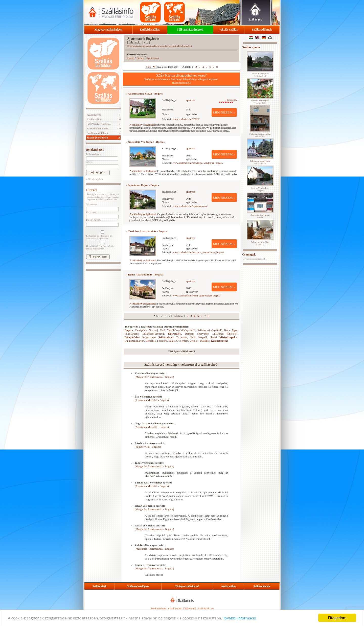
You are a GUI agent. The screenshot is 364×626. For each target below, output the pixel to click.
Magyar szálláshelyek (108, 30)
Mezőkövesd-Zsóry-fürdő (181, 330)
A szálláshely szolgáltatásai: (143, 125)
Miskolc (205, 341)
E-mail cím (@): (94, 220)
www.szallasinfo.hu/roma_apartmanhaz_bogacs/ (197, 295)
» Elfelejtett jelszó (94, 179)
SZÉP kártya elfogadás (98, 124)
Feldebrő (162, 341)
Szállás (131, 58)
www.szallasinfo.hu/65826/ (186, 119)
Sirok (193, 337)
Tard (163, 330)
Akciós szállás (229, 30)
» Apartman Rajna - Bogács (142, 185)
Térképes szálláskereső (187, 586)
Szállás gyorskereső (97, 138)
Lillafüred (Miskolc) (225, 334)
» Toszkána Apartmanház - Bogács (146, 231)
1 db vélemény (228, 101)
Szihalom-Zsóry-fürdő (210, 330)
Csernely (183, 341)
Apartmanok (153, 58)
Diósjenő (260, 189)
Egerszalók (175, 334)
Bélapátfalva (132, 337)
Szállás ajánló (251, 47)
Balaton (173, 341)
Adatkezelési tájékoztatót (98, 238)
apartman (191, 100)
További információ (240, 618)
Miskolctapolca (229, 337)
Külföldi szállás (150, 30)
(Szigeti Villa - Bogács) (148, 447)
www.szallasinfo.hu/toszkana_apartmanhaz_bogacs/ (198, 252)
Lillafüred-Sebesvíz (154, 334)
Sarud (214, 337)
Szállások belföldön (97, 129)
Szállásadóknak (262, 30)
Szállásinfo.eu (206, 608)
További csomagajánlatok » (255, 259)
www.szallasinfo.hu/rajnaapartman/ (190, 206)
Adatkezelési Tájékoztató (182, 608)
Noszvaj (153, 330)
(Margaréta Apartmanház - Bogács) (154, 377)
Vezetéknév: (92, 204)
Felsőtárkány (132, 334)
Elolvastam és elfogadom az (102, 235)
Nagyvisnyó (149, 337)
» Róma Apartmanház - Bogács (144, 274)
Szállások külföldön (97, 133)
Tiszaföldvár (260, 102)
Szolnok (260, 243)
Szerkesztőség (158, 608)
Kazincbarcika (220, 341)
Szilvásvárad (166, 337)
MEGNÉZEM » (224, 112)
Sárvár (260, 216)
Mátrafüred (260, 135)
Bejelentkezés (95, 150)
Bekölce (194, 341)
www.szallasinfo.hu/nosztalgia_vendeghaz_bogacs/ (198, 163)
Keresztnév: (92, 212)
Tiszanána (181, 337)
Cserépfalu (141, 330)
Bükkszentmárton (134, 341)
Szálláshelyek (94, 115)
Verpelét (203, 337)
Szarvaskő (203, 334)
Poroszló (151, 341)
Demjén (189, 334)
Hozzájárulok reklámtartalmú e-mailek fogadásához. (102, 245)
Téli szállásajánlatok (190, 30)
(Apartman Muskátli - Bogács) (152, 400)
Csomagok (249, 254)
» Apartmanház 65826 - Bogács (144, 94)
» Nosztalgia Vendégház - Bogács (145, 142)
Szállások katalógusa (138, 586)
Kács (227, 330)
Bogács (140, 58)
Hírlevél (91, 190)
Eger (235, 330)
